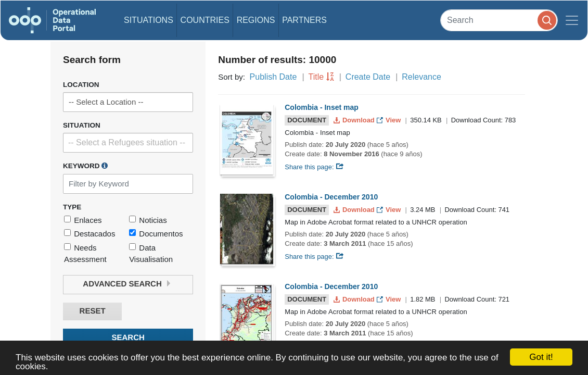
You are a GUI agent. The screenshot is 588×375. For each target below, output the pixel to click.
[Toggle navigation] (572, 20)
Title (316, 77)
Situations (149, 20)
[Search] (499, 20)
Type (72, 207)
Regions (256, 20)
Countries (205, 20)
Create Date (368, 77)
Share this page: (314, 167)
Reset (93, 311)
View (389, 120)
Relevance (421, 77)
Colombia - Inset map (322, 107)
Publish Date (273, 77)
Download (355, 120)
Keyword (85, 166)
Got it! (541, 357)
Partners (304, 20)
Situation (82, 125)
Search (128, 338)
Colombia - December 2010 (331, 197)
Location (81, 85)
